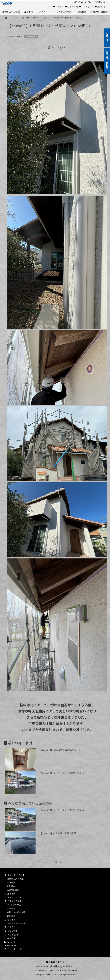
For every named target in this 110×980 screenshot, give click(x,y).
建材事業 (11, 916)
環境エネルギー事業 (16, 912)
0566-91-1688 (83, 2)
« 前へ (48, 863)
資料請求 (100, 2)
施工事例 (11, 894)
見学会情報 (72, 7)
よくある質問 (87, 7)
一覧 (55, 863)
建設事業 (11, 909)
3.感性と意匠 (13, 890)
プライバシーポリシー (17, 949)
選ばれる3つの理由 (16, 879)
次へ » (62, 863)
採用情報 (101, 7)
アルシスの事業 (14, 905)
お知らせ (60, 7)
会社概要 (11, 920)
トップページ (11, 18)
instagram (10, 946)
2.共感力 (11, 886)
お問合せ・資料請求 (16, 923)
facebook (10, 942)
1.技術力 (11, 883)
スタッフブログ (14, 897)
